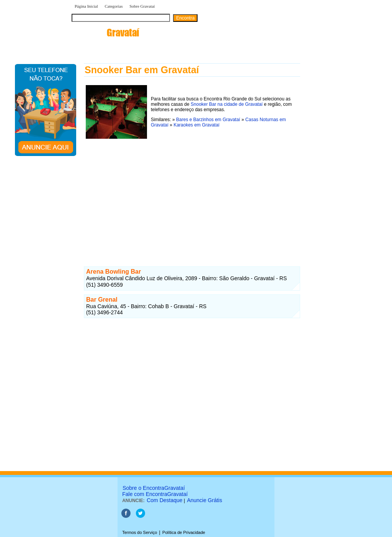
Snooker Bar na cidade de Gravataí (227, 104)
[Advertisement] (192, 194)
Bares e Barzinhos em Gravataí (208, 120)
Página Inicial (86, 6)
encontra (105, 33)
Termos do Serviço (140, 532)
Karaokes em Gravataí (196, 125)
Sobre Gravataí (142, 6)
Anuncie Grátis (204, 500)
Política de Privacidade (184, 532)
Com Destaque (164, 500)
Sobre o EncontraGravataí (154, 488)
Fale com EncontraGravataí (155, 494)
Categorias (114, 6)
